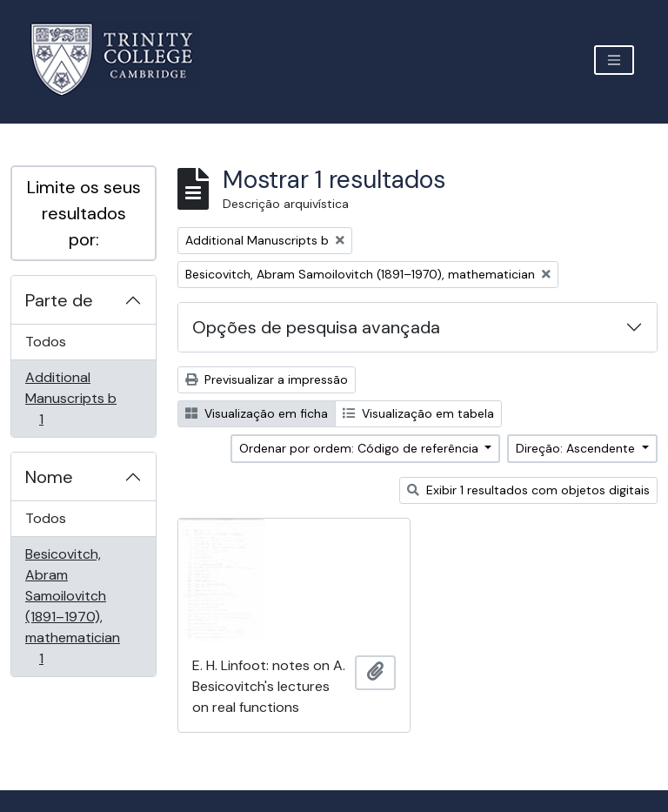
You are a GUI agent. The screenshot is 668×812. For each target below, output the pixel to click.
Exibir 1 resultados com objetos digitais (528, 490)
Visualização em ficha (257, 413)
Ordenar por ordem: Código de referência (361, 448)
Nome (49, 477)
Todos (46, 342)
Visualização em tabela (418, 413)
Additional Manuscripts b (70, 398)
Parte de (59, 300)
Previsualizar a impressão (267, 379)
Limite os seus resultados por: (84, 213)
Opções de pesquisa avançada (316, 327)
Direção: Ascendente (577, 448)
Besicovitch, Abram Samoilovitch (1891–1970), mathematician (72, 606)
